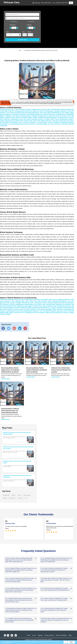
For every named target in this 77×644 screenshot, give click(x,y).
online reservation (27, 495)
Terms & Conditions (61, 635)
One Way (14, 22)
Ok (65, 642)
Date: (7, 32)
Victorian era (20, 498)
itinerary (19, 495)
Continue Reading (5, 379)
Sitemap (40, 635)
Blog (70, 635)
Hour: (25, 34)
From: (9, 14)
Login (71, 3)
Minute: (30, 34)
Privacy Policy (71, 642)
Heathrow (5, 498)
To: (9, 18)
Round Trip (31, 22)
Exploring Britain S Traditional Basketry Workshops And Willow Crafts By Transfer (41, 50)
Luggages (29, 25)
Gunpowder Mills (6, 495)
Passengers (13, 25)
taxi (26, 498)
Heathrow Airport (12, 498)
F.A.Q (34, 635)
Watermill (14, 495)
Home (20, 50)
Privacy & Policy (49, 635)
